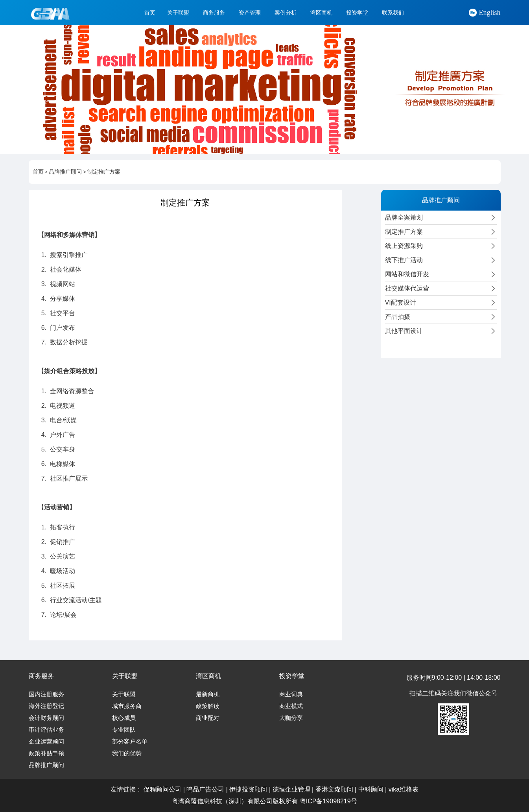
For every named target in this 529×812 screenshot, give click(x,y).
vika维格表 (404, 789)
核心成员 (124, 718)
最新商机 (208, 694)
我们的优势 (127, 753)
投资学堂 (357, 13)
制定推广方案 (104, 172)
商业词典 (291, 694)
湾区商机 (321, 13)
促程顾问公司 (162, 789)
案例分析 (286, 13)
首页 (150, 13)
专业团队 (124, 730)
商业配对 (208, 718)
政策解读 (208, 706)
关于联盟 (178, 13)
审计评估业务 (46, 730)
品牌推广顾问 (65, 172)
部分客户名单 (130, 742)
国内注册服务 (46, 694)
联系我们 (393, 13)
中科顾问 (371, 789)
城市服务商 (127, 706)
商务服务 (214, 13)
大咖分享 (291, 718)
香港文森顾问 (334, 789)
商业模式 (291, 706)
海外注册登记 (46, 706)
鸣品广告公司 (205, 789)
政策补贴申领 (46, 753)
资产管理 (250, 13)
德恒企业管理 (291, 789)
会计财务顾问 (46, 718)
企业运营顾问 (46, 742)
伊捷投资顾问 (248, 789)
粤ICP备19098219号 (328, 801)
